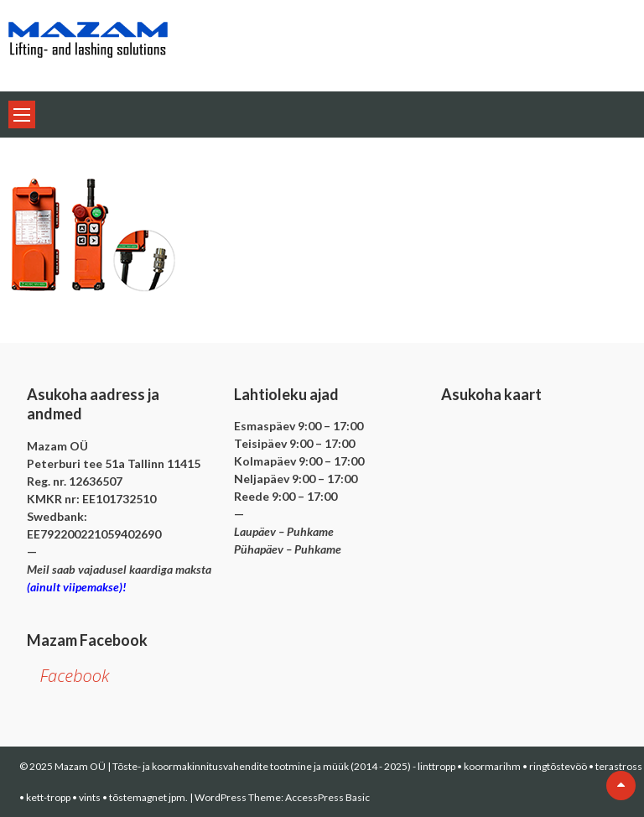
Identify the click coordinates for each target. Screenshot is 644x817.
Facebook (74, 676)
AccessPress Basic (327, 797)
